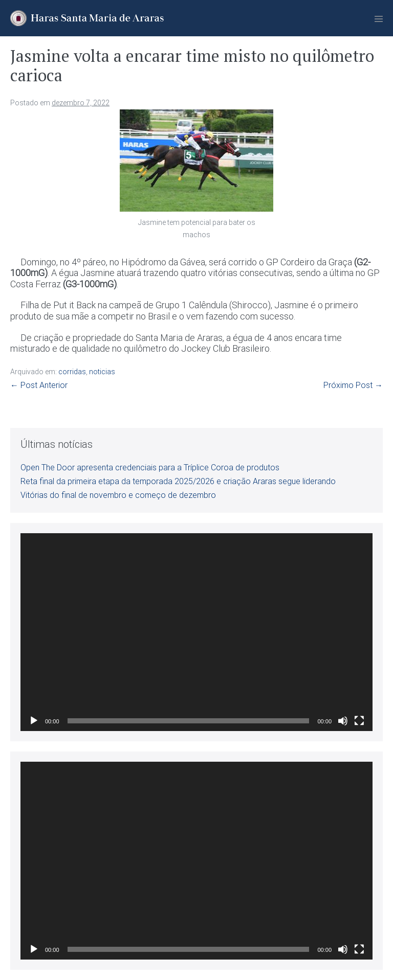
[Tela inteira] (359, 721)
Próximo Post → (353, 385)
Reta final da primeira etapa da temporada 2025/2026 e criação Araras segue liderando (178, 481)
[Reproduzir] (34, 721)
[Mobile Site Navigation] (379, 19)
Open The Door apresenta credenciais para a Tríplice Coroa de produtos (150, 468)
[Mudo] (343, 721)
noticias (102, 372)
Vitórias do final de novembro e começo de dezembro (118, 495)
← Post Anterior (39, 385)
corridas (72, 372)
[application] (196, 632)
